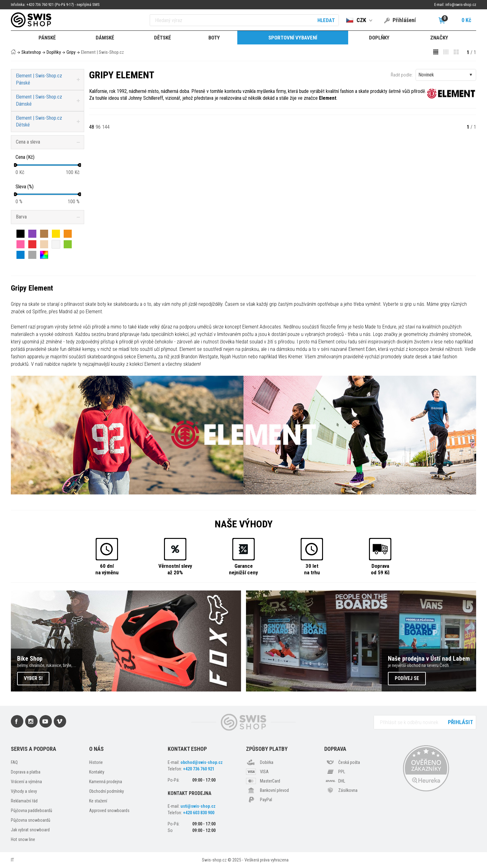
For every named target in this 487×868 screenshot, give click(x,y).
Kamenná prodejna (106, 782)
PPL (342, 772)
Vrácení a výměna (26, 782)
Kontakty (97, 772)
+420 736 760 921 (199, 769)
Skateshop (31, 52)
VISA (264, 772)
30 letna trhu (312, 569)
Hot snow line (23, 839)
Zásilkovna (348, 790)
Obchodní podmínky (107, 791)
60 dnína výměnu (107, 569)
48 (92, 127)
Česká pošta (349, 762)
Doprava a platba (26, 772)
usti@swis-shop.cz (198, 806)
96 (98, 127)
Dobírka (267, 762)
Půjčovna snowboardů (31, 820)
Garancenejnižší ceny (243, 569)
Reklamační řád (24, 801)
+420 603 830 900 (199, 813)
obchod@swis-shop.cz (202, 762)
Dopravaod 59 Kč (380, 569)
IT (12, 860)
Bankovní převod (274, 790)
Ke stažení (98, 801)
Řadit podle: (402, 75)
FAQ (14, 762)
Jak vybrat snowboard (30, 830)
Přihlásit (460, 722)
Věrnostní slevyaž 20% (175, 569)
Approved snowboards (109, 811)
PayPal (266, 800)
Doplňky (54, 52)
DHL (342, 781)
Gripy (71, 52)
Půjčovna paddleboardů (32, 811)
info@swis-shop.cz (461, 5)
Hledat (326, 20)
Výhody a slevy (24, 791)
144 (106, 127)
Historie (96, 762)
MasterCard (270, 781)
